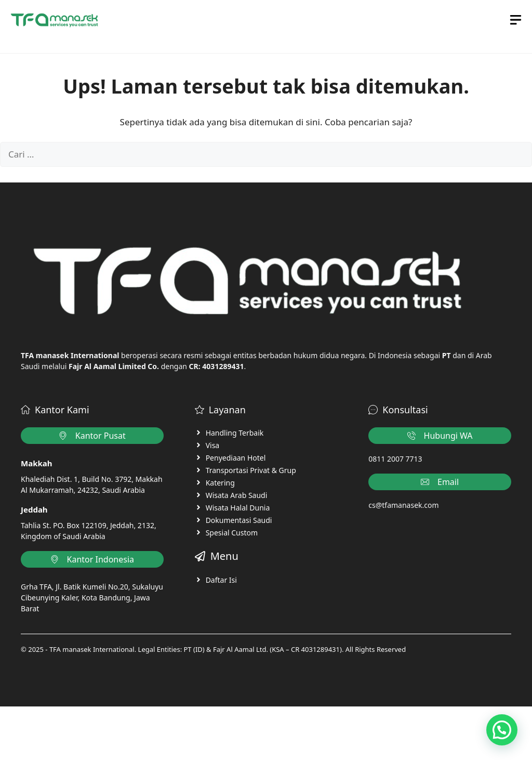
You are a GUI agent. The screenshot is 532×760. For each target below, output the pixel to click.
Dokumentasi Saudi (239, 520)
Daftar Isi (221, 580)
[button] (502, 730)
